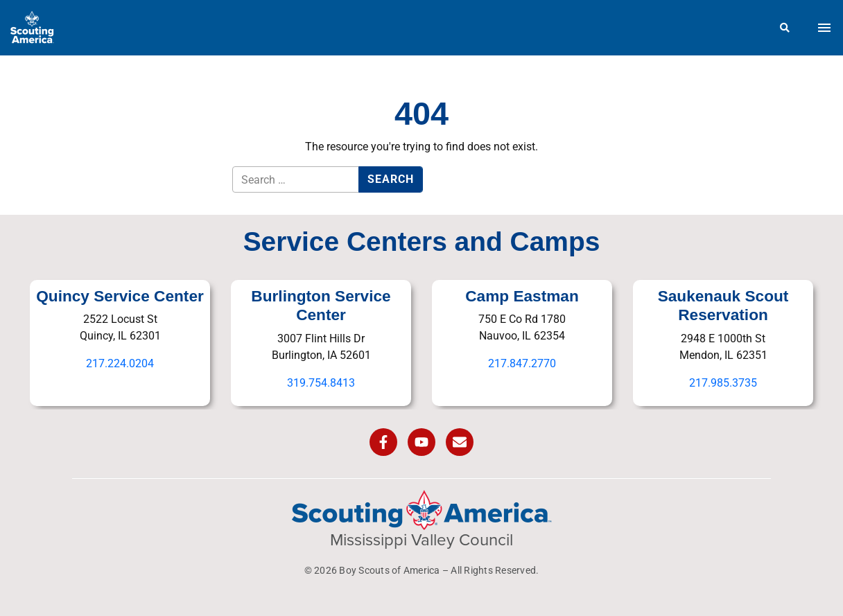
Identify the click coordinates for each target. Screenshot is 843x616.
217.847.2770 (522, 363)
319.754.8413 (321, 383)
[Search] (785, 28)
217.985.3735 (723, 383)
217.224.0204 (120, 363)
